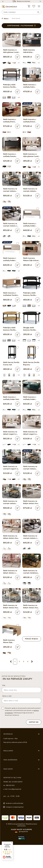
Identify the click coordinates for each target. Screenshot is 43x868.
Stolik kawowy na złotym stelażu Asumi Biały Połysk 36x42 (11, 537)
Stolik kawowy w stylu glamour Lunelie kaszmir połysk (12, 51)
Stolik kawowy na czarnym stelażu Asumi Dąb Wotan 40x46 (10, 190)
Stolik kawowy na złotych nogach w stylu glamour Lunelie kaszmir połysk (32, 433)
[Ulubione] (34, 6)
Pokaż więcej (32, 639)
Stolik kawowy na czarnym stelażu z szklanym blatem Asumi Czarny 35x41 (31, 537)
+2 (39, 63)
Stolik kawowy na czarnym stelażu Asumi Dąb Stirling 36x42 (31, 190)
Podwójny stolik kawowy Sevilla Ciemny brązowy (10, 86)
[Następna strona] (32, 662)
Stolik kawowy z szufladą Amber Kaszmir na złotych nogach (10, 259)
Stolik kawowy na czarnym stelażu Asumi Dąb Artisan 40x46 (10, 502)
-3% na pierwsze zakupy (17, 679)
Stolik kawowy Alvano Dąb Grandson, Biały (9, 641)
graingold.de (21, 832)
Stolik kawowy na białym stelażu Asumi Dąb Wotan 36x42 (32, 607)
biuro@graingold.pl (15, 789)
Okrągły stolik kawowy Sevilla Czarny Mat (29, 329)
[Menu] (39, 6)
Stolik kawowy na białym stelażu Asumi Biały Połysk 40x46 (32, 502)
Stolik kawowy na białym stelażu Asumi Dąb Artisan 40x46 (11, 607)
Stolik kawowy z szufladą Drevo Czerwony (10, 121)
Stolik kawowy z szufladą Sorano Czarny (10, 155)
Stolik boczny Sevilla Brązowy (31, 364)
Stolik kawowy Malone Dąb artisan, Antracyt (31, 259)
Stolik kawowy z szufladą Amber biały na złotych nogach (11, 398)
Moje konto (8, 769)
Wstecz (6, 19)
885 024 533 (10, 785)
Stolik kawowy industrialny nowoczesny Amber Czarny (31, 51)
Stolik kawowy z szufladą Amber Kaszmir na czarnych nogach (31, 225)
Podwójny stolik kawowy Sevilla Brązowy (9, 329)
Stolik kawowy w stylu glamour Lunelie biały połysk (32, 155)
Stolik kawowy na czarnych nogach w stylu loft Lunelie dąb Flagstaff (11, 468)
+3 (19, 97)
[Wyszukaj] (37, 12)
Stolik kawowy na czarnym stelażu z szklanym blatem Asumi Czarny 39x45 (11, 225)
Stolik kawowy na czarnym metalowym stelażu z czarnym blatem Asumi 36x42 (31, 572)
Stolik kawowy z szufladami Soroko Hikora (10, 294)
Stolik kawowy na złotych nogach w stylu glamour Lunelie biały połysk (12, 433)
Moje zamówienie (10, 760)
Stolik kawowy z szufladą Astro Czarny (30, 86)
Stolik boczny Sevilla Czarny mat (11, 364)
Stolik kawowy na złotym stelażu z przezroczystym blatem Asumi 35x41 (11, 572)
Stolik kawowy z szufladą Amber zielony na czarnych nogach (31, 398)
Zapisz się (34, 722)
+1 (19, 63)
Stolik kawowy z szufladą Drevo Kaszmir (30, 121)
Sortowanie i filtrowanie (20, 26)
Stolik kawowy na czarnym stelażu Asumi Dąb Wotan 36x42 (30, 468)
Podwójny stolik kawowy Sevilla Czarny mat (29, 294)
